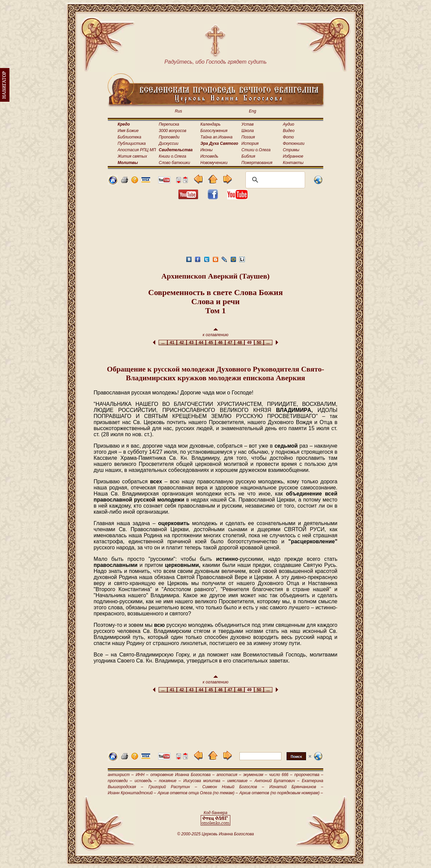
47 (230, 343)
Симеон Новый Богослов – (233, 787)
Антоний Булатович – (277, 781)
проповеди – (120, 781)
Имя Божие (128, 131)
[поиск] (274, 180)
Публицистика (131, 143)
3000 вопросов (173, 131)
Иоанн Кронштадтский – (132, 793)
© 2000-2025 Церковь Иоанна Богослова (215, 834)
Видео (289, 131)
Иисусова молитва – (204, 781)
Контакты (293, 163)
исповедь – (146, 781)
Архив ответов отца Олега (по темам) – (198, 793)
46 (220, 343)
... (163, 343)
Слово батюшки (175, 163)
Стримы (291, 150)
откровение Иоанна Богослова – (182, 775)
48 (240, 343)
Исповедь (209, 156)
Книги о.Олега (173, 156)
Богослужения (214, 131)
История (250, 143)
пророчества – (309, 775)
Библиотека (129, 137)
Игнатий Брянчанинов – (296, 787)
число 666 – (281, 775)
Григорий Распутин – (173, 787)
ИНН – (142, 775)
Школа (248, 131)
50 (259, 343)
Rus (178, 111)
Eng (252, 111)
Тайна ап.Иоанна (216, 137)
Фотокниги (294, 143)
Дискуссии (169, 143)
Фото (288, 137)
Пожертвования (257, 163)
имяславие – (240, 781)
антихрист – (121, 775)
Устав (247, 124)
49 (249, 343)
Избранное (293, 156)
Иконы (206, 150)
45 (211, 343)
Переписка (169, 124)
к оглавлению (216, 333)
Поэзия (248, 137)
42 (182, 343)
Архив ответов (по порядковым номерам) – (281, 793)
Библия (248, 156)
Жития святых (132, 156)
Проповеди (169, 137)
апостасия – (229, 775)
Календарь (210, 124)
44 (201, 343)
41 (172, 343)
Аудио (289, 124)
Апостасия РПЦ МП (137, 150)
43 (191, 343)
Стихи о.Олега (256, 150)
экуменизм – (255, 775)
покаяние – (170, 781)
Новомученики (214, 163)
